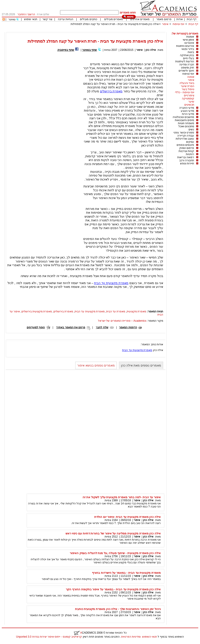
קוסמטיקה (188, 99)
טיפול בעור (188, 89)
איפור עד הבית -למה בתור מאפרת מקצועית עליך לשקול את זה (122, 497)
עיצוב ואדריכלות (185, 139)
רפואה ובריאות (186, 157)
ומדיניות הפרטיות (131, 637)
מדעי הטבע (187, 111)
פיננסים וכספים (185, 145)
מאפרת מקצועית (136, 312)
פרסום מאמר (164, 19)
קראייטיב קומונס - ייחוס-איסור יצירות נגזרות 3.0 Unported (49, 637)
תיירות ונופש (187, 163)
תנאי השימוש (150, 637)
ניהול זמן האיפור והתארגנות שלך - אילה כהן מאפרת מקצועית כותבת (118, 609)
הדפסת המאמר (128, 327)
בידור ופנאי (188, 49)
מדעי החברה (187, 108)
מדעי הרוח (188, 114)
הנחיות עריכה (66, 19)
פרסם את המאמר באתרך (71, 327)
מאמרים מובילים (113, 19)
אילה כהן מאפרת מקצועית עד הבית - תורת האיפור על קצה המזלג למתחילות (115, 24)
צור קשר (47, 19)
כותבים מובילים (88, 19)
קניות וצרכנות (186, 151)
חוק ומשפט (188, 68)
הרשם (32, 14)
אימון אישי (188, 40)
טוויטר (12, 19)
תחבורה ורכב (187, 160)
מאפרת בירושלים (111, 91)
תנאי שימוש (31, 19)
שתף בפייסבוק (66, 50)
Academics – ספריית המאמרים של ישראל (122, 321)
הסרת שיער (188, 86)
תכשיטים (189, 105)
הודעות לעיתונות (185, 61)
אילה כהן (150, 50)
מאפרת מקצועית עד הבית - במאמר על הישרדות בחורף (126, 573)
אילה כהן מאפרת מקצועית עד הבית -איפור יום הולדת (127, 517)
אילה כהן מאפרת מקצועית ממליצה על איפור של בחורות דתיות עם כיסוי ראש (113, 533)
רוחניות (190, 154)
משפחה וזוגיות (186, 123)
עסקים (190, 142)
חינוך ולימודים (186, 71)
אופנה (191, 77)
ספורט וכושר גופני (184, 133)
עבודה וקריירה (186, 136)
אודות (180, 19)
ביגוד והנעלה (187, 83)
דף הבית (192, 19)
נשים (191, 129)
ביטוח (191, 52)
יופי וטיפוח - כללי (185, 92)
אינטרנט (189, 43)
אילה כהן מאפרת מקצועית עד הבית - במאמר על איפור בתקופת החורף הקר (113, 589)
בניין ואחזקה (187, 55)
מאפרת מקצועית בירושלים (37, 312)
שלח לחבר (102, 327)
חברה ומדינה (187, 65)
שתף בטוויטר (90, 50)
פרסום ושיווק (187, 148)
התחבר (22, 14)
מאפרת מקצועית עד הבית (111, 283)
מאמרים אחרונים (140, 19)
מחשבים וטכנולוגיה (183, 117)
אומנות (190, 37)
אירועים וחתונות (185, 46)
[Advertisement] (118, 30)
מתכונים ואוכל (186, 126)
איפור (165, 24)
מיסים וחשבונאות (184, 120)
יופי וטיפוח (178, 24)
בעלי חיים (189, 58)
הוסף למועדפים (36, 327)
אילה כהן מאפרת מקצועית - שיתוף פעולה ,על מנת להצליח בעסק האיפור (115, 553)
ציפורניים (189, 95)
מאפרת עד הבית (116, 312)
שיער (191, 102)
